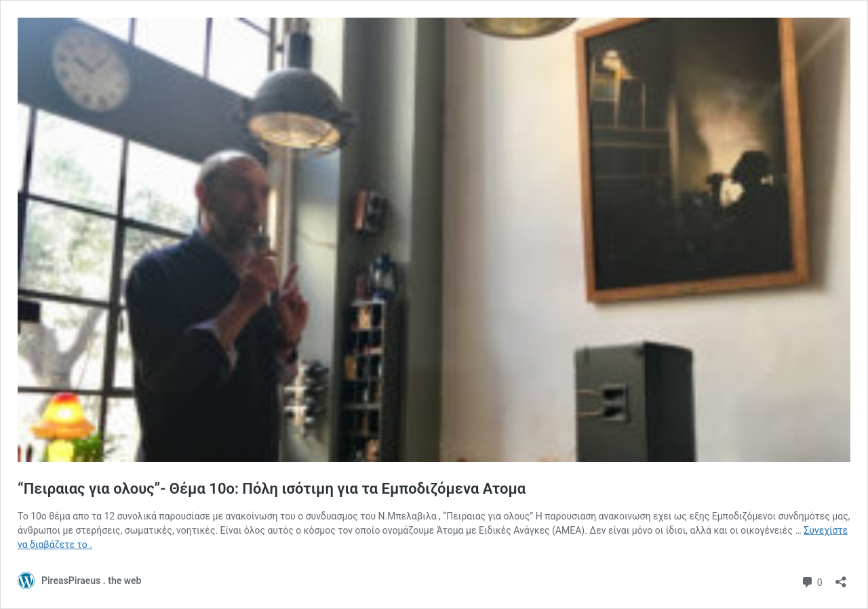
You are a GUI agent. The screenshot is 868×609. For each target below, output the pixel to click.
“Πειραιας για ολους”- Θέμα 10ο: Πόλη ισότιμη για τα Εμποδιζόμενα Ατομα (272, 489)
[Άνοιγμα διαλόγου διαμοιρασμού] (841, 577)
